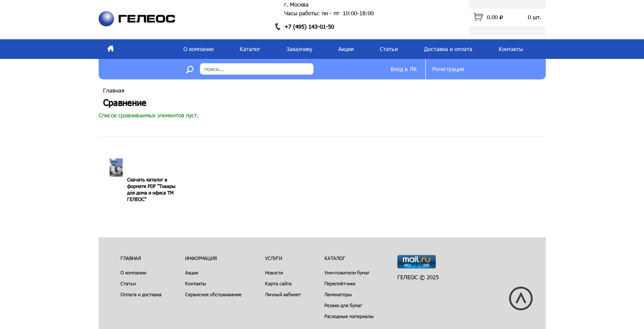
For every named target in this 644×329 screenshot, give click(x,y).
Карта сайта (278, 283)
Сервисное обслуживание (213, 294)
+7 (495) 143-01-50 (309, 27)
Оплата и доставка (141, 294)
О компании (198, 49)
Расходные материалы (349, 316)
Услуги (274, 258)
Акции (346, 49)
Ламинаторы (338, 294)
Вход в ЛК (404, 69)
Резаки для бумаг (343, 305)
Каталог (250, 49)
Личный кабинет (283, 294)
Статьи (389, 49)
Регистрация (448, 69)
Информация (201, 258)
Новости (274, 272)
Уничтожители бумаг (347, 272)
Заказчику (299, 49)
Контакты (511, 49)
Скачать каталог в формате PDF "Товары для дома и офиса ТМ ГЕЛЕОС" (151, 189)
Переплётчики (340, 283)
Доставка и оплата (448, 49)
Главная (114, 90)
